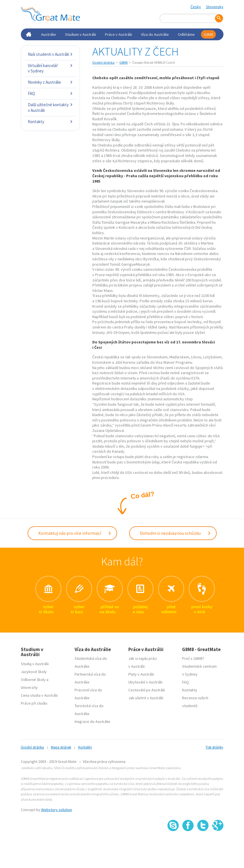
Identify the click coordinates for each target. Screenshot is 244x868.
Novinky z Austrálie (51, 82)
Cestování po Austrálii (147, 689)
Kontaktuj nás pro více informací (75, 533)
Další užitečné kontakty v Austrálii (51, 107)
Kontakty (51, 122)
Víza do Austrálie (155, 34)
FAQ (51, 93)
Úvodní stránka (103, 62)
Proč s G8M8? (193, 658)
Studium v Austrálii (80, 34)
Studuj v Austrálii (35, 663)
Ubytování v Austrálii (145, 681)
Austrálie (49, 34)
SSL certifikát (203, 843)
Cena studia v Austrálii (39, 695)
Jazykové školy (34, 671)
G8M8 (208, 34)
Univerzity (29, 687)
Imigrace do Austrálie (92, 721)
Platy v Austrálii (141, 674)
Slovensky (215, 7)
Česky (196, 7)
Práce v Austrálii (118, 34)
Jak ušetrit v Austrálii (146, 697)
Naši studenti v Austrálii (51, 54)
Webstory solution (57, 809)
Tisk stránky (214, 747)
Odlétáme (186, 34)
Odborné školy (33, 679)
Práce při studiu (34, 703)
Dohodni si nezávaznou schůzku (175, 533)
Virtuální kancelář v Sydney (51, 68)
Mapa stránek (61, 747)
